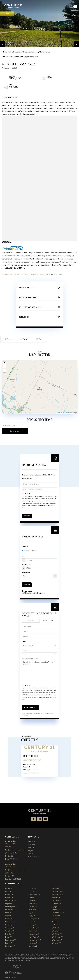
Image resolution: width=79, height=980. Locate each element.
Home (4, 274)
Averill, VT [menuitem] (9, 886)
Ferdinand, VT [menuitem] (10, 941)
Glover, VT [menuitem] (32, 883)
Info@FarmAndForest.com (15, 845)
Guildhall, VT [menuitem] (33, 895)
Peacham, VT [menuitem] (57, 895)
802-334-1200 (69, 6)
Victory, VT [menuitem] (56, 919)
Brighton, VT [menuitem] (10, 898)
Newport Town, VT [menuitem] (59, 889)
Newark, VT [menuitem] (33, 941)
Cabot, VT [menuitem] (9, 910)
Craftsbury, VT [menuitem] (10, 926)
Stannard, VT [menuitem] (57, 910)
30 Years (25, 545)
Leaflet (58, 413)
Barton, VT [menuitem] (9, 892)
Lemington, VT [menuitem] (34, 913)
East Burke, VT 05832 (13, 874)
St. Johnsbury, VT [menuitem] (58, 907)
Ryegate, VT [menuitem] (57, 901)
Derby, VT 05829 (11, 854)
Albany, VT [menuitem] (9, 883)
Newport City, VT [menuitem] (58, 886)
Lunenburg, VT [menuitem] (34, 923)
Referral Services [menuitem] (34, 851)
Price (23, 551)
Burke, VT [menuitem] (9, 907)
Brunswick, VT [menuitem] (10, 904)
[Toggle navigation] (75, 6)
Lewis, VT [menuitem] (32, 916)
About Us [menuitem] (32, 836)
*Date (24, 636)
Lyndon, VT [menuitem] (33, 926)
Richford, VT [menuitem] (56, 898)
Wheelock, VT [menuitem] (57, 935)
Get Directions (68, 426)
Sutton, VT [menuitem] (56, 913)
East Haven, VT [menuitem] (11, 935)
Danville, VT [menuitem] (9, 929)
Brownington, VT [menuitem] (11, 901)
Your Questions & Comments (30, 653)
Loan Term (25, 541)
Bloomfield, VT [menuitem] (11, 895)
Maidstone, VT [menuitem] (34, 929)
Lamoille (25, 274)
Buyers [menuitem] (31, 845)
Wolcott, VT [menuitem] (56, 938)
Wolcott (33, 274)
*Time (24, 645)
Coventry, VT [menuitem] (10, 923)
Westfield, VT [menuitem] (57, 929)
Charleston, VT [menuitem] (10, 916)
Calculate (27, 579)
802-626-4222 (10, 861)
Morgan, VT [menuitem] (33, 938)
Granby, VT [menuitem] (32, 886)
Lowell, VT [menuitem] (32, 919)
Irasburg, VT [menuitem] (33, 904)
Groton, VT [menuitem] (32, 892)
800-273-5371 (10, 841)
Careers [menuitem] (31, 842)
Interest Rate (26, 567)
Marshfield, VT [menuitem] (34, 932)
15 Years (33, 545)
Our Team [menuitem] (32, 839)
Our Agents (35, 768)
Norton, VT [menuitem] (56, 892)
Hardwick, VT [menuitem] (33, 898)
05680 (41, 274)
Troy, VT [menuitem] (55, 916)
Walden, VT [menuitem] (56, 923)
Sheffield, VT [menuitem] (57, 904)
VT (18, 274)
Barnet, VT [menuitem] (9, 889)
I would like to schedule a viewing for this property (39, 666)
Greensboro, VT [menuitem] (34, 889)
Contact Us (31, 615)
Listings (12, 274)
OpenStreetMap (66, 413)
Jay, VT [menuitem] (31, 907)
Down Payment (26, 559)
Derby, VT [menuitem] (9, 932)
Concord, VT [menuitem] (10, 919)
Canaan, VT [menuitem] (9, 913)
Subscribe (27, 510)
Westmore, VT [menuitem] (57, 932)
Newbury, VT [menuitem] (57, 883)
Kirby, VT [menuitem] (32, 910)
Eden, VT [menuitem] (8, 938)
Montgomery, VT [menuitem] (35, 935)
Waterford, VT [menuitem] (57, 926)
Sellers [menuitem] (31, 848)
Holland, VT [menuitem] (33, 901)
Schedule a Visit (48, 615)
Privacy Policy (44, 708)
